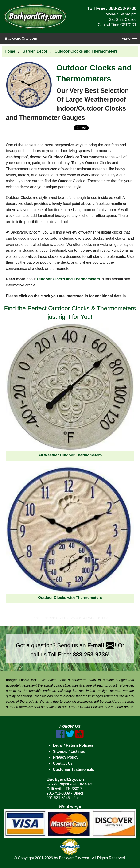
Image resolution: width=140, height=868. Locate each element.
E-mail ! (102, 645)
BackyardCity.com (21, 38)
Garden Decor (35, 51)
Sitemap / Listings (69, 751)
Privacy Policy (66, 757)
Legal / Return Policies (73, 745)
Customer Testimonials (74, 770)
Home (10, 51)
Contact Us (63, 763)
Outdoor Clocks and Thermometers (86, 51)
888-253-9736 (123, 8)
